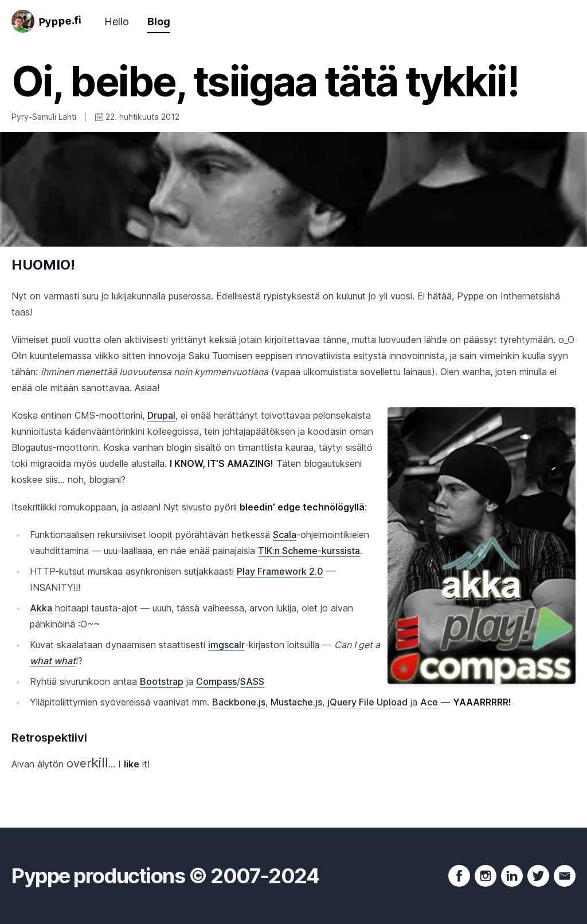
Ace (429, 702)
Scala (285, 535)
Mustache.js (296, 702)
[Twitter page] (538, 876)
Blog (159, 22)
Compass (216, 681)
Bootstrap (162, 681)
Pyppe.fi (60, 21)
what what (53, 661)
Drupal (161, 415)
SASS (252, 681)
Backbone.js (239, 702)
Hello (117, 22)
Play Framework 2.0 (280, 571)
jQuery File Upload (367, 702)
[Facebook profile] (459, 876)
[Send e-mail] (565, 876)
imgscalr (226, 645)
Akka (41, 608)
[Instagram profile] (486, 876)
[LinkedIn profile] (512, 876)
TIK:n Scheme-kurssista (309, 551)
